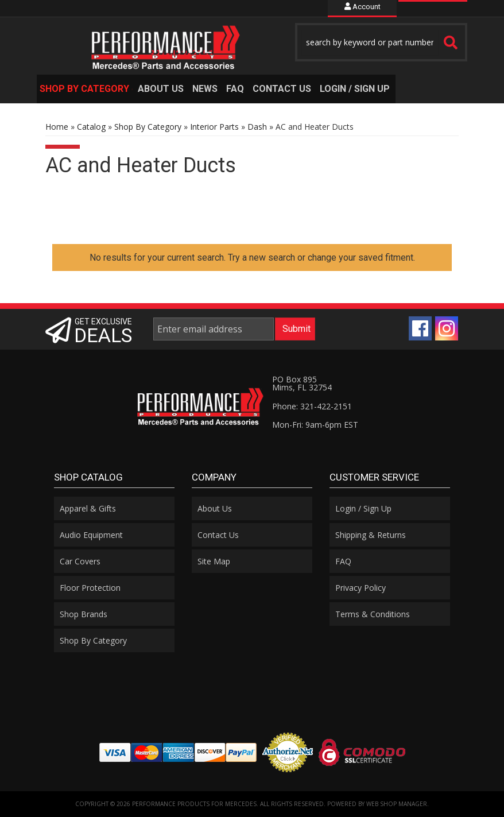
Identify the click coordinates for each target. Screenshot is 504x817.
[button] (381, 42)
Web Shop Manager (397, 804)
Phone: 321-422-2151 (312, 406)
